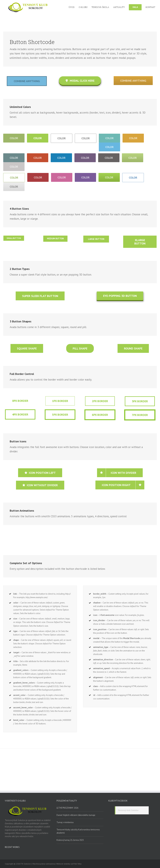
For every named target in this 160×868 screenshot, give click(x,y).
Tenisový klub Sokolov (128, 810)
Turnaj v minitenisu (65, 822)
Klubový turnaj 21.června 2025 (70, 840)
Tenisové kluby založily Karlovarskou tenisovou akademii (78, 831)
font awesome (108, 615)
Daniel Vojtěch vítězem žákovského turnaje (76, 815)
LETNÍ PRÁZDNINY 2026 (67, 808)
